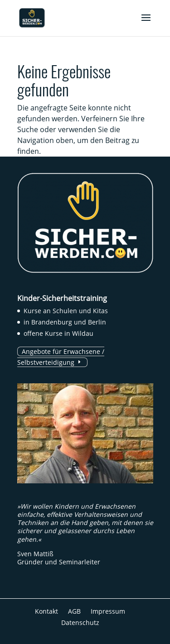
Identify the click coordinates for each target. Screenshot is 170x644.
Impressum (108, 611)
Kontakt (46, 611)
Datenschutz (80, 623)
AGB (74, 611)
